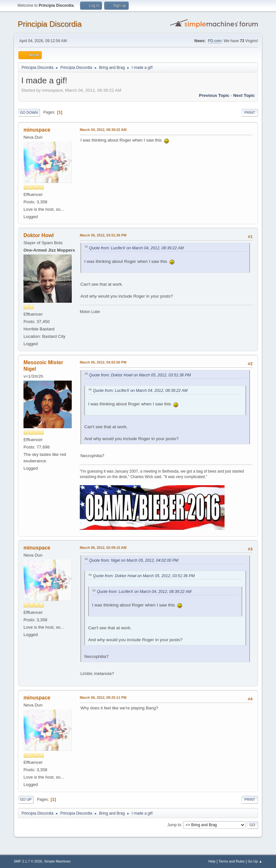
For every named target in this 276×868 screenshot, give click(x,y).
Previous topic (214, 95)
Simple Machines (57, 861)
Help (212, 861)
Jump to (174, 825)
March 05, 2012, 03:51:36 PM (103, 235)
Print (250, 113)
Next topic (244, 95)
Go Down (29, 113)
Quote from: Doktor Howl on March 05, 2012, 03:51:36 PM (140, 375)
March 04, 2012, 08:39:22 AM (103, 130)
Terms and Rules (232, 861)
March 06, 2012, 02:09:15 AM (103, 548)
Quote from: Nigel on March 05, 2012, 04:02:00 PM (134, 560)
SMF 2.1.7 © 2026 (28, 861)
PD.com (215, 41)
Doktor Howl (39, 235)
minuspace (37, 130)
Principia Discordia (50, 24)
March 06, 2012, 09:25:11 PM (103, 697)
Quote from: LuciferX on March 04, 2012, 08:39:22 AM (136, 248)
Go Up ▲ (255, 861)
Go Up (26, 799)
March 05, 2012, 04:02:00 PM (103, 362)
